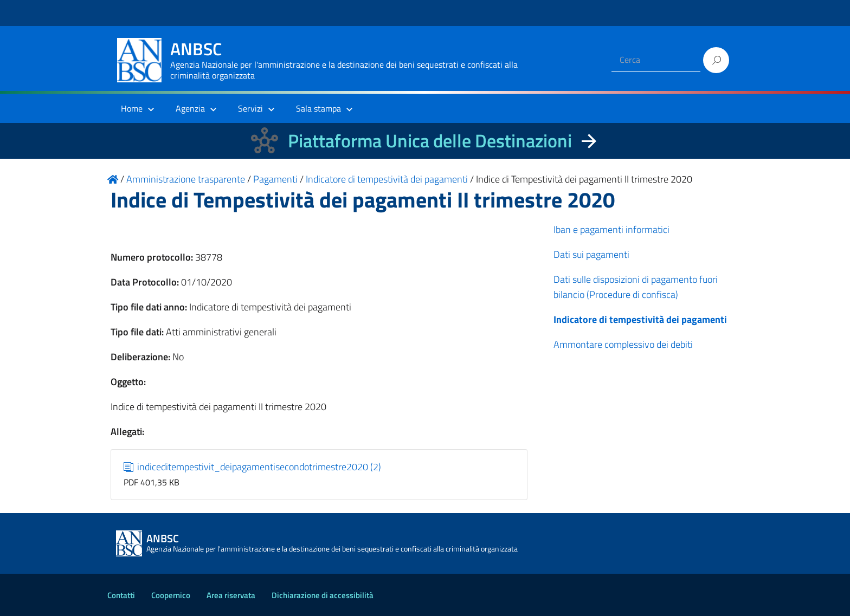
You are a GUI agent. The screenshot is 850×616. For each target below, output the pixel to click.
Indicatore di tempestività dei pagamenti (640, 319)
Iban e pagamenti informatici (611, 229)
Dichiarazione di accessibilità (323, 595)
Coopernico (171, 595)
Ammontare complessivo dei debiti (623, 344)
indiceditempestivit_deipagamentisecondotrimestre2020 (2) (253, 467)
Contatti (121, 595)
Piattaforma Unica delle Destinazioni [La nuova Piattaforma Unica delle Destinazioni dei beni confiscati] (430, 141)
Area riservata (231, 595)
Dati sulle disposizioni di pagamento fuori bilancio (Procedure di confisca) (636, 287)
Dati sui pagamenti (591, 254)
